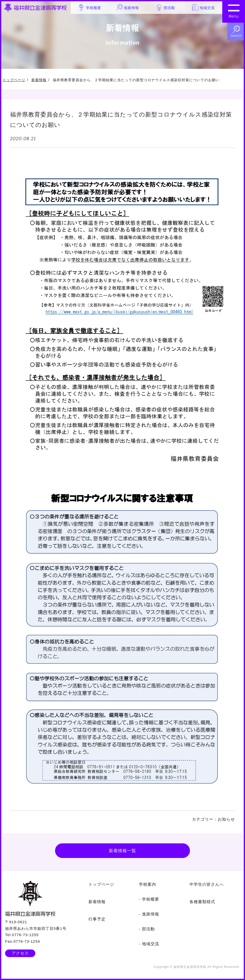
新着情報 (39, 80)
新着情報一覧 (122, 851)
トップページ (14, 80)
